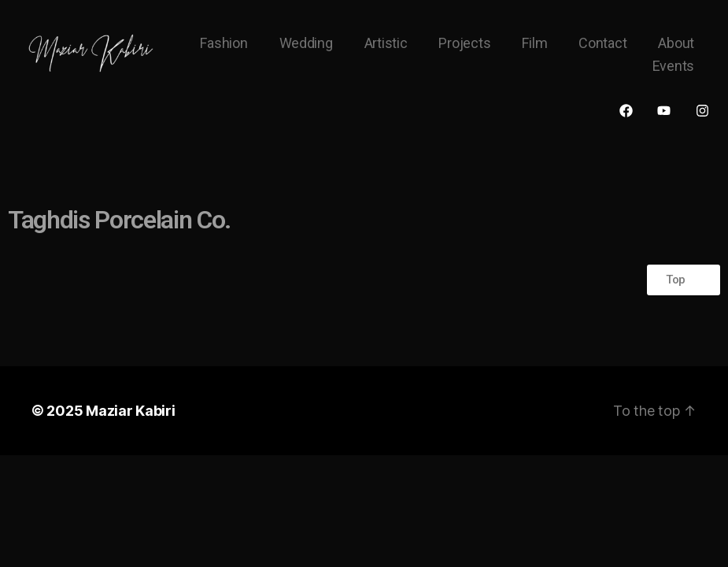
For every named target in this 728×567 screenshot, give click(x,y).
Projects (464, 43)
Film (534, 43)
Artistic (386, 43)
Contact (602, 43)
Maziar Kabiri (131, 411)
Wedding (306, 43)
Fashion (224, 43)
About (676, 43)
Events (673, 66)
